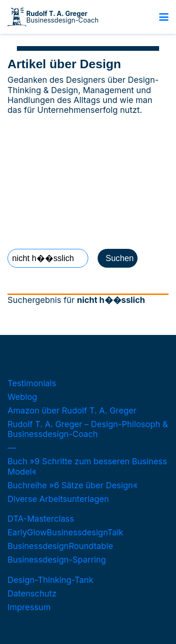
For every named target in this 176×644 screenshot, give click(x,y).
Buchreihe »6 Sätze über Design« (73, 485)
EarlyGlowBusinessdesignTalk (65, 532)
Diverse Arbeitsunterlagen (58, 499)
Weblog (22, 397)
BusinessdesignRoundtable (60, 546)
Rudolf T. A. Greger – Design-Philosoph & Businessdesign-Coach (88, 429)
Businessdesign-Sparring (57, 560)
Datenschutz (32, 593)
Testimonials (32, 383)
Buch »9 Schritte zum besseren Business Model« (87, 466)
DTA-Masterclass (41, 519)
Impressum (29, 607)
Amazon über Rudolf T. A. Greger (72, 410)
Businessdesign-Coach (62, 17)
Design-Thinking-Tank (50, 580)
